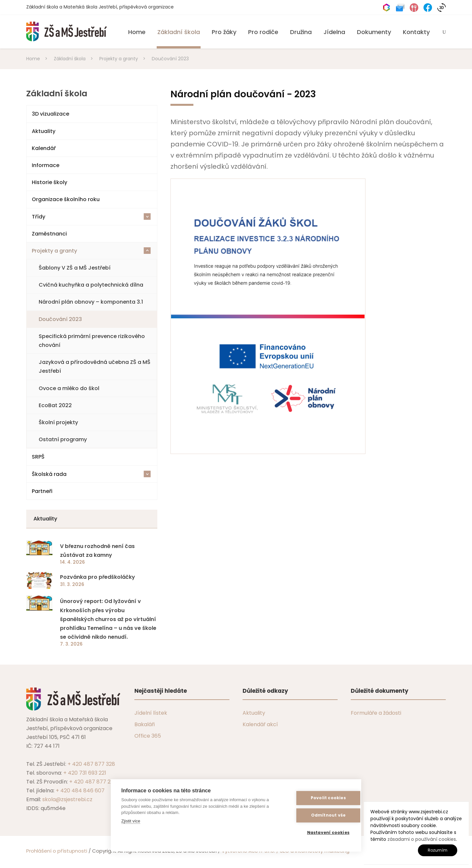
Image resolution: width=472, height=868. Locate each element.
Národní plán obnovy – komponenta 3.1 (91, 302)
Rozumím (438, 850)
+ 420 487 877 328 (91, 764)
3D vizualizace (50, 114)
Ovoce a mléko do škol (69, 388)
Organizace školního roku (66, 199)
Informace (46, 165)
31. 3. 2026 (72, 584)
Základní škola (179, 32)
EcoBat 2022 (55, 405)
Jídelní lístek (151, 713)
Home (137, 32)
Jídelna (334, 32)
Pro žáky (224, 32)
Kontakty (416, 32)
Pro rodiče (263, 32)
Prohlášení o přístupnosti (57, 851)
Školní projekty (58, 422)
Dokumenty (374, 32)
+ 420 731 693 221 (85, 773)
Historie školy (49, 182)
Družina (301, 32)
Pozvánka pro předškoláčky (98, 577)
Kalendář (44, 148)
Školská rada (91, 474)
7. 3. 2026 (71, 644)
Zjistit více (131, 821)
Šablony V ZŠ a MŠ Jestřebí (75, 268)
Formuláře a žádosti (376, 713)
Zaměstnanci (49, 234)
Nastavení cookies (318, 833)
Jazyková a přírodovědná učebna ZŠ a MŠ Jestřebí (95, 367)
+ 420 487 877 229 (93, 782)
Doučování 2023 (60, 319)
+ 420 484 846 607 (80, 791)
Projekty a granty (91, 251)
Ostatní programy (63, 439)
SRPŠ (38, 457)
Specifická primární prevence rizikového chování (92, 341)
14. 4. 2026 (72, 562)
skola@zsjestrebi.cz (67, 799)
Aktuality (44, 131)
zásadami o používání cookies (422, 839)
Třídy (91, 217)
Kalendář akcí (260, 724)
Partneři (42, 491)
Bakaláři (145, 724)
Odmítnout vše (319, 815)
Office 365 (148, 736)
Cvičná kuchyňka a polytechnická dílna (91, 285)
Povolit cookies (318, 798)
